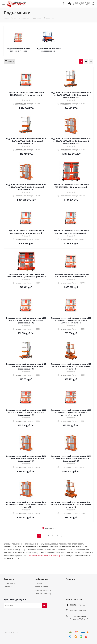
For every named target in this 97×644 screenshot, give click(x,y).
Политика (8, 587)
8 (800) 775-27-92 (78, 605)
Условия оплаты (42, 587)
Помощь (38, 583)
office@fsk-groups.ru (78, 611)
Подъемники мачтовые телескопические (18, 50)
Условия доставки (43, 590)
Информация (42, 579)
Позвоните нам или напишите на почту (43, 555)
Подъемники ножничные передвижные (48, 50)
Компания (9, 579)
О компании (9, 583)
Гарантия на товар (43, 593)
